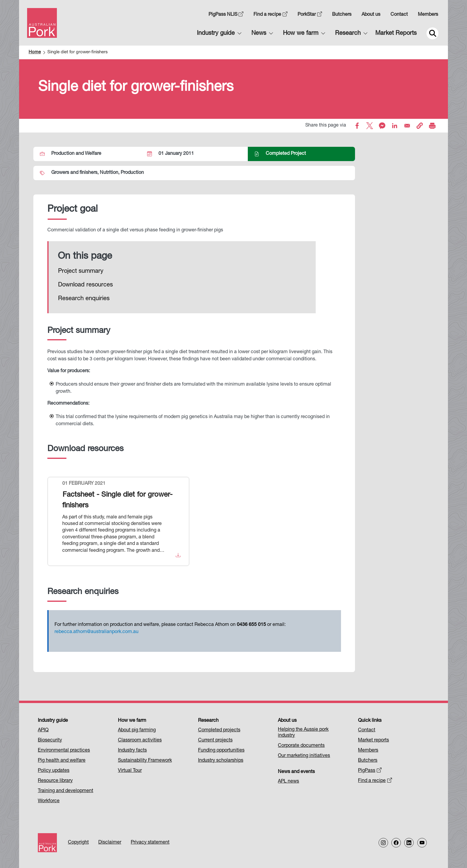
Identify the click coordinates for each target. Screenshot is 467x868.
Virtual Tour (130, 771)
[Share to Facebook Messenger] (382, 126)
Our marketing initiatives (304, 756)
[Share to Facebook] (357, 126)
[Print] (432, 126)
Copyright (78, 843)
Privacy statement (150, 843)
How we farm (301, 34)
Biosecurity (50, 741)
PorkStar (310, 15)
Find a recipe (270, 15)
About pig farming (137, 730)
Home (35, 52)
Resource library (55, 781)
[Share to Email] (407, 126)
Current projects (215, 741)
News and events (296, 772)
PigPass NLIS (226, 15)
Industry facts (132, 751)
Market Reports (396, 34)
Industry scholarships (221, 761)
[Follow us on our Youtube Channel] (422, 843)
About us (371, 15)
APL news (288, 782)
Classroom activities (140, 741)
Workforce (49, 801)
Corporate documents (301, 746)
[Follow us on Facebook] (396, 843)
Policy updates (54, 771)
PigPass (370, 771)
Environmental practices (64, 751)
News (259, 34)
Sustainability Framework (145, 761)
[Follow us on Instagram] (383, 843)
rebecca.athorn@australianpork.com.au (96, 632)
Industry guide (216, 34)
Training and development (66, 791)
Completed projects (219, 730)
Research (348, 34)
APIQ (43, 730)
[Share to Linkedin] (395, 126)
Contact (399, 15)
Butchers (342, 15)
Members (428, 15)
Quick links (370, 721)
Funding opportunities (221, 751)
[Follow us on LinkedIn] (409, 843)
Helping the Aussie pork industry (303, 733)
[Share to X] (370, 126)
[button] (420, 126)
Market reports (373, 741)
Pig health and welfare (62, 761)
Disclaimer (110, 843)
